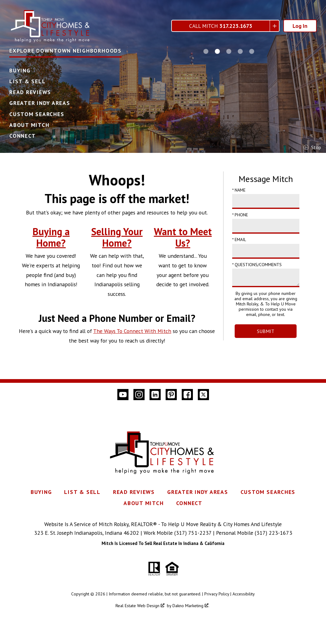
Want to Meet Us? (183, 237)
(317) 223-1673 (274, 533)
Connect (22, 136)
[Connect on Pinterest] (171, 395)
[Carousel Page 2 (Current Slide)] (217, 51)
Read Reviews (30, 92)
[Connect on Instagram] (139, 395)
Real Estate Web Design (140, 606)
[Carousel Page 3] (229, 51)
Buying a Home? (51, 237)
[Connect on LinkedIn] (155, 395)
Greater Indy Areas (40, 103)
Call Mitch (221, 26)
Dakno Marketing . (191, 606)
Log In (300, 26)
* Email (239, 240)
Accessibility (244, 594)
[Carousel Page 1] (206, 51)
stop (312, 147)
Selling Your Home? (117, 237)
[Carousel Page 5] (252, 51)
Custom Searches (37, 114)
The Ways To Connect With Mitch (132, 331)
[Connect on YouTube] (123, 395)
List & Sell (27, 81)
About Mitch (29, 125)
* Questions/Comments (257, 265)
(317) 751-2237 (193, 533)
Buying (20, 71)
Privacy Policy (217, 594)
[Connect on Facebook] (187, 395)
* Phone (240, 215)
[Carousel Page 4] (240, 51)
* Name (239, 190)
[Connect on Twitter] (203, 395)
